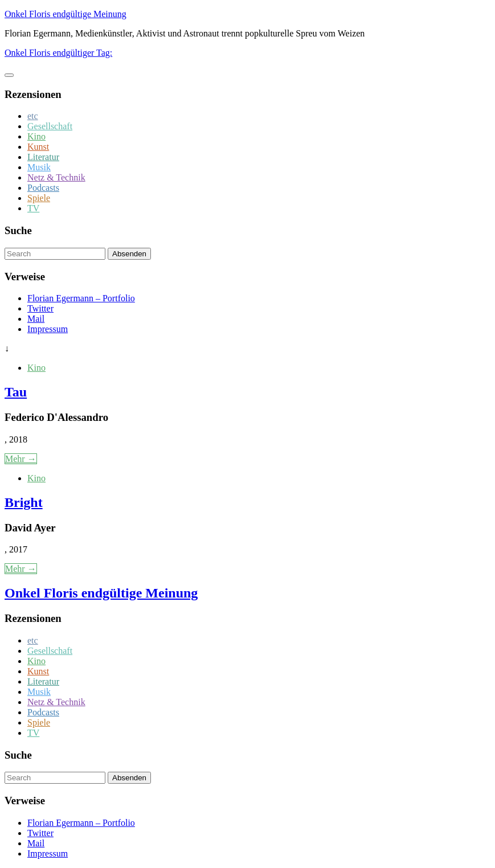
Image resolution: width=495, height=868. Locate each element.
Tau (16, 392)
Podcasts (43, 188)
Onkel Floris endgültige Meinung (66, 14)
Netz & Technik (56, 177)
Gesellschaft (50, 126)
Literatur (43, 157)
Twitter (40, 308)
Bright (24, 502)
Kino (36, 136)
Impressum (48, 329)
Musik (39, 167)
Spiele (39, 198)
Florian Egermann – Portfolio (81, 298)
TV (33, 208)
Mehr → (21, 459)
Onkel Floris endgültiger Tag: (58, 53)
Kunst (38, 147)
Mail (36, 319)
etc (33, 116)
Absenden (129, 254)
